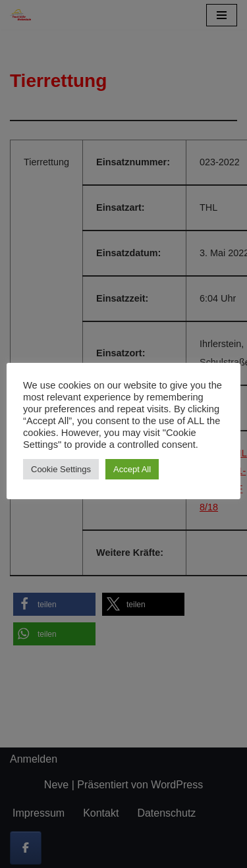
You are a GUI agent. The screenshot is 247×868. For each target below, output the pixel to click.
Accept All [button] (132, 469)
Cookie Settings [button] (61, 469)
